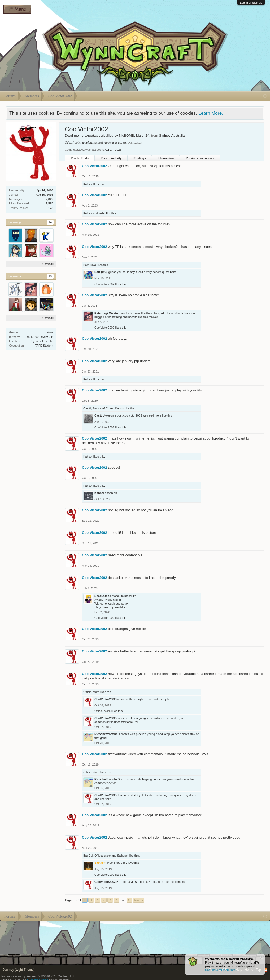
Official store (91, 692)
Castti (87, 408)
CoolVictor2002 (94, 166)
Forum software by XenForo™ (38, 976)
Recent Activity (111, 158)
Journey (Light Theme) (19, 970)
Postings (140, 158)
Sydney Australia (42, 341)
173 (51, 208)
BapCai (88, 856)
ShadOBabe (103, 596)
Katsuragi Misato (106, 313)
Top (258, 970)
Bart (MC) (90, 265)
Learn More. (211, 113)
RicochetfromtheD (107, 734)
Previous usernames (200, 158)
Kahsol (88, 184)
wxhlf (102, 213)
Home (249, 970)
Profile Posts (80, 158)
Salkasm (123, 856)
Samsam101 (101, 408)
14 (50, 222)
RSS (265, 970)
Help (239, 970)
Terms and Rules (221, 970)
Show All (48, 264)
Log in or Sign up (251, 3)
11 (129, 900)
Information (166, 158)
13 (50, 276)
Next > (138, 900)
